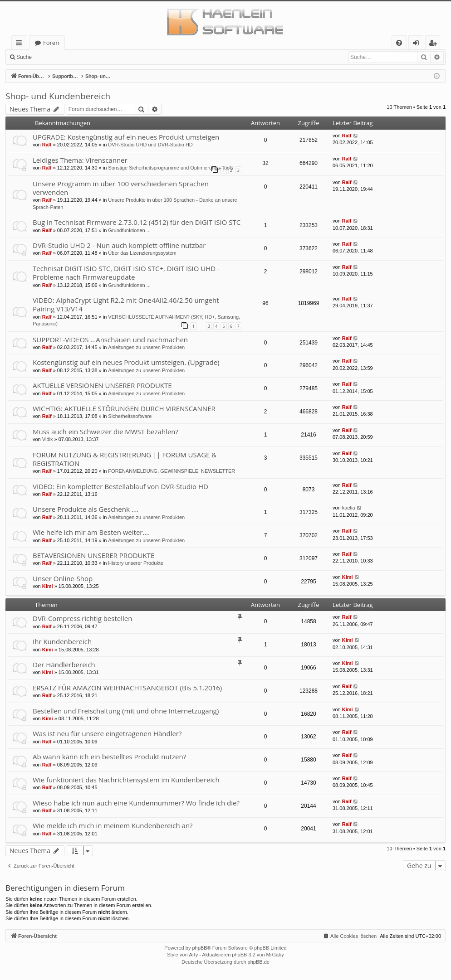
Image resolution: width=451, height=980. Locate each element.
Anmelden (57, 57)
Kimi (48, 586)
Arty (194, 955)
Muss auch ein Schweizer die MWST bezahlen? (105, 432)
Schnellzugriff (21, 44)
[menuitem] (399, 43)
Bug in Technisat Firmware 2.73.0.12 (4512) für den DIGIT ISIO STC (137, 222)
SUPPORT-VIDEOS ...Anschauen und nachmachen (110, 340)
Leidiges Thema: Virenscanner (80, 160)
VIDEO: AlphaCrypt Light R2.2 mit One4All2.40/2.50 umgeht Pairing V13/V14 (126, 304)
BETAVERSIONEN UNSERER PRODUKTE (93, 555)
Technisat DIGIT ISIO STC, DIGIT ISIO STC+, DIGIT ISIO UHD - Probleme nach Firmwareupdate (126, 273)
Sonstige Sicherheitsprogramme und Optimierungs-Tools (171, 168)
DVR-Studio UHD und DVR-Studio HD (150, 145)
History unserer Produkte (136, 563)
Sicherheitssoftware (130, 416)
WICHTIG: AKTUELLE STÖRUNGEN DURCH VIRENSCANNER (124, 408)
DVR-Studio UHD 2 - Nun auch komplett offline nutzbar (119, 245)
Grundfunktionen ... (129, 230)
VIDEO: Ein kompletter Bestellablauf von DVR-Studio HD (120, 486)
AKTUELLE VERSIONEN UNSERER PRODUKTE (102, 385)
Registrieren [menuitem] (435, 44)
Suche (24, 57)
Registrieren (98, 57)
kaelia (349, 508)
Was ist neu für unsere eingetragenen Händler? (107, 733)
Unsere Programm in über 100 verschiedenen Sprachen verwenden (121, 188)
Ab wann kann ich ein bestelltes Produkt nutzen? (109, 757)
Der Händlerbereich (64, 665)
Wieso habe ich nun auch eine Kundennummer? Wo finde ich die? (136, 803)
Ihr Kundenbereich (62, 641)
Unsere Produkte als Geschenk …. (86, 509)
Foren (51, 43)
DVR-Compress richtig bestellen (82, 618)
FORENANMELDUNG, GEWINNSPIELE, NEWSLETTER (172, 471)
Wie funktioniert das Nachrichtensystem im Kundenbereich (126, 780)
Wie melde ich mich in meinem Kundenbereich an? (113, 825)
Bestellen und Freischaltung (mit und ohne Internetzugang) (126, 711)
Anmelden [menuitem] (418, 44)
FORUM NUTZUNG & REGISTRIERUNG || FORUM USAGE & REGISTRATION (125, 459)
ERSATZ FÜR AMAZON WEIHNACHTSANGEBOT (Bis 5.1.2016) (127, 688)
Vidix (48, 439)
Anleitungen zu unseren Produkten (146, 347)
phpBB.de (259, 962)
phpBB (199, 948)
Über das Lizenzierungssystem (142, 253)
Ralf (47, 145)
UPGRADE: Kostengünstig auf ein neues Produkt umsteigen (126, 137)
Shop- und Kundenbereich (58, 96)
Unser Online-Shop (63, 578)
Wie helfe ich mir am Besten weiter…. (91, 532)
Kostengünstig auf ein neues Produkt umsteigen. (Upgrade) (126, 362)
